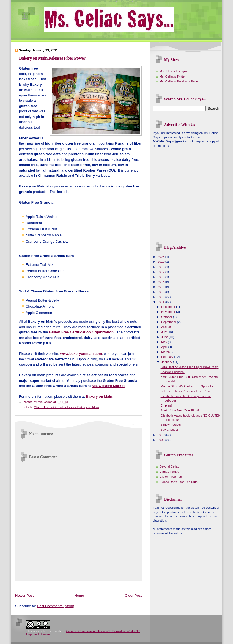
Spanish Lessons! (173, 372)
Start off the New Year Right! (180, 410)
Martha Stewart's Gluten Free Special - (187, 386)
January (167, 362)
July (164, 332)
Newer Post (24, 595)
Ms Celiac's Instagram (174, 71)
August (166, 327)
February (168, 357)
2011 (161, 302)
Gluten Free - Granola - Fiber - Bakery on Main (66, 407)
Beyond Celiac (169, 466)
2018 (161, 267)
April (165, 347)
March (166, 352)
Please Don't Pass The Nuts (179, 482)
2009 (161, 440)
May (165, 342)
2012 (161, 297)
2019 (161, 262)
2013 (161, 292)
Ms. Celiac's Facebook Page (179, 81)
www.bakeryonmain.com (81, 354)
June (165, 337)
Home (79, 595)
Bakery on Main (99, 396)
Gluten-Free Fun (171, 477)
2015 (161, 282)
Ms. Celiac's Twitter (173, 76)
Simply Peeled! (171, 425)
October (167, 317)
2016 (161, 277)
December (169, 307)
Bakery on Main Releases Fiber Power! (53, 58)
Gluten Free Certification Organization (81, 332)
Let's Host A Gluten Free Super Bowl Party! (190, 367)
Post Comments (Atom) (56, 606)
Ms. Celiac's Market (108, 386)
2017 (161, 272)
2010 (161, 435)
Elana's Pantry (169, 472)
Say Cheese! (169, 430)
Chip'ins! (166, 405)
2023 (161, 257)
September (169, 322)
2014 (161, 287)
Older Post (133, 595)
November (169, 312)
